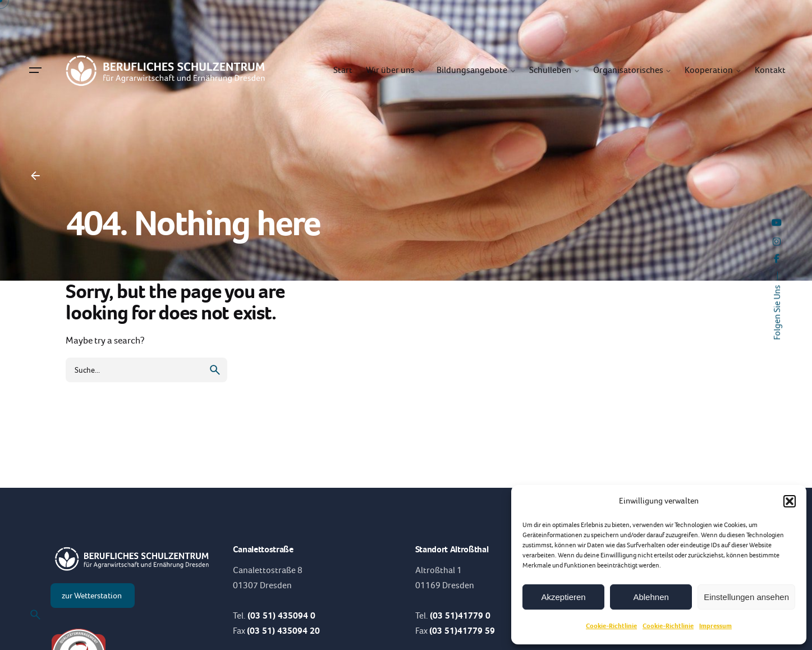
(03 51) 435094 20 (283, 631)
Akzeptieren (563, 597)
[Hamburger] (35, 70)
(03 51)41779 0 (460, 615)
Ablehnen (651, 597)
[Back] (35, 176)
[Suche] (35, 615)
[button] (790, 501)
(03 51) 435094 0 (281, 615)
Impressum (715, 626)
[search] (215, 370)
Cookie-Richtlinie (611, 626)
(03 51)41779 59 (462, 631)
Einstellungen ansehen (746, 597)
